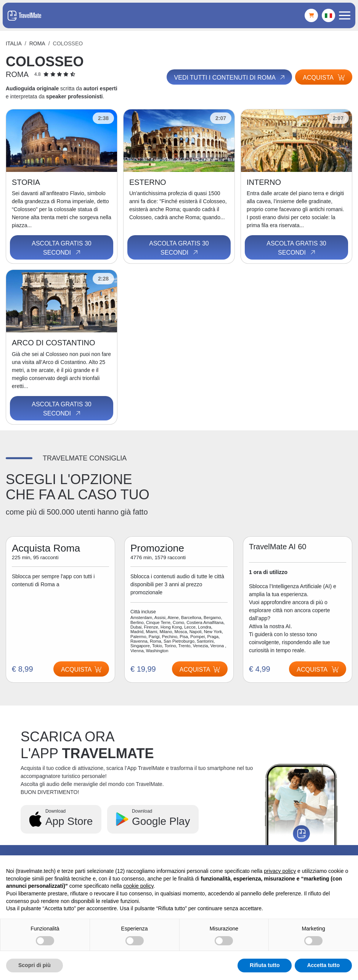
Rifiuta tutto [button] (265, 965)
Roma (37, 43)
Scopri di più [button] (35, 965)
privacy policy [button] (280, 871)
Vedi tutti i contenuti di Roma (229, 77)
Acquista (324, 78)
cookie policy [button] (138, 886)
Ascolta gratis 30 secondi (62, 248)
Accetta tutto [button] (323, 965)
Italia (14, 43)
